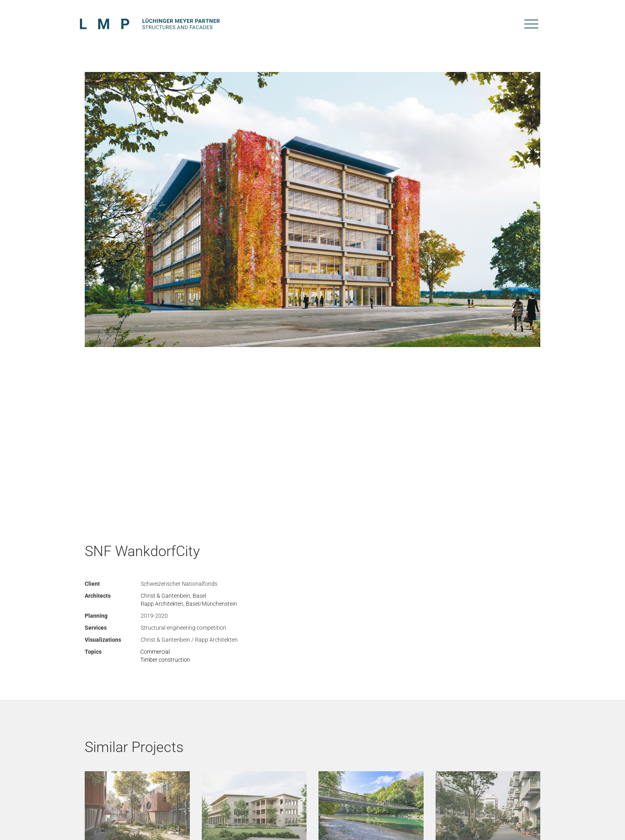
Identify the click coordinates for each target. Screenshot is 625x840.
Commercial (155, 652)
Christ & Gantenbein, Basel (173, 596)
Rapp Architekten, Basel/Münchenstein (189, 604)
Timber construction (165, 660)
